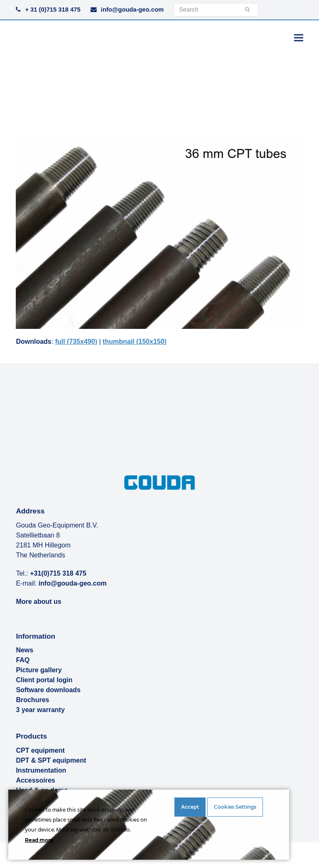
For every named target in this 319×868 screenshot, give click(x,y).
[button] (299, 38)
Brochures (32, 700)
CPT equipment (40, 750)
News (25, 650)
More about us (38, 602)
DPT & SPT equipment (51, 760)
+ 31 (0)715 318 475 (53, 10)
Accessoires (35, 780)
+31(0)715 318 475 (58, 573)
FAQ (23, 660)
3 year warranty (40, 710)
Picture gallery (39, 670)
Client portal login (44, 680)
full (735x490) (76, 342)
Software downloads (48, 690)
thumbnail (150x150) (135, 342)
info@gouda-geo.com (132, 10)
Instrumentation (41, 770)
